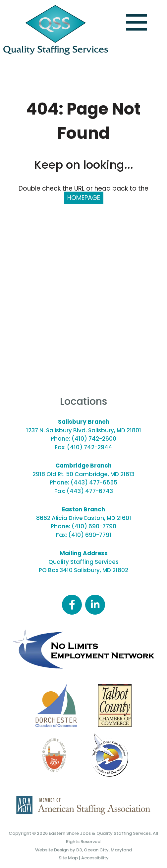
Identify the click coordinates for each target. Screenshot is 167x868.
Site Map (68, 858)
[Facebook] (72, 605)
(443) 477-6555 (94, 482)
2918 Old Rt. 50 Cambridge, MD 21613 (83, 474)
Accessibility (95, 858)
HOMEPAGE (84, 198)
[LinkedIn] (95, 605)
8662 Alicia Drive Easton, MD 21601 (84, 518)
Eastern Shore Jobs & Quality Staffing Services (100, 833)
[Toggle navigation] (137, 22)
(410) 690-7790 (94, 526)
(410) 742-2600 (94, 439)
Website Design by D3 (58, 850)
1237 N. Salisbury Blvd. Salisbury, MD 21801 (84, 430)
